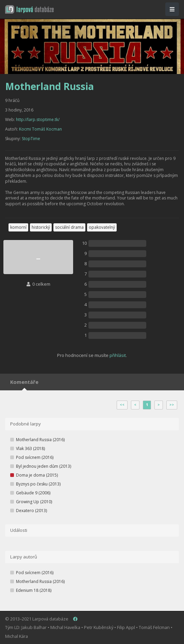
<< (122, 405)
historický (41, 227)
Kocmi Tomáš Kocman (40, 129)
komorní (18, 227)
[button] (29, 9)
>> (172, 405)
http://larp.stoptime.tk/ (38, 119)
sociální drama (69, 227)
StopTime (31, 139)
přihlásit (118, 355)
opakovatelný (102, 227)
